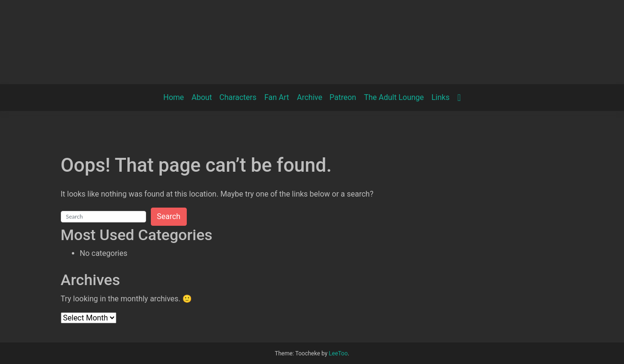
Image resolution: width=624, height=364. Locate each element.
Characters (238, 97)
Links (441, 97)
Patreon (343, 97)
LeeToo (338, 353)
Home (174, 97)
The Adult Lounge (394, 97)
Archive (310, 97)
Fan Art (277, 97)
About (202, 97)
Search (169, 216)
